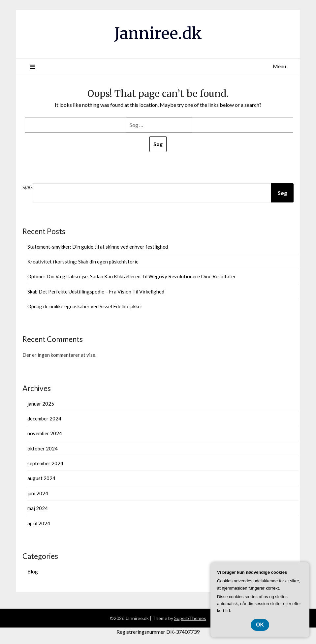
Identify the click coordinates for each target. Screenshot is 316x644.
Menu (279, 66)
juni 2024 (38, 493)
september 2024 (45, 463)
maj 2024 (38, 508)
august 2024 (41, 478)
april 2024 (39, 523)
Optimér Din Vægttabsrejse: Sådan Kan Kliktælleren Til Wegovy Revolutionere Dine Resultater (132, 276)
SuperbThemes (190, 618)
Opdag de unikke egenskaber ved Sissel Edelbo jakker (85, 306)
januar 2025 (41, 404)
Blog (33, 571)
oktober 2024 (43, 448)
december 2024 (44, 418)
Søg (28, 187)
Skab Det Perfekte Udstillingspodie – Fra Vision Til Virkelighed (96, 291)
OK (260, 625)
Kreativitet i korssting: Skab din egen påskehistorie (83, 261)
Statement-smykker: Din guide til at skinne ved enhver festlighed (98, 247)
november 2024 (45, 433)
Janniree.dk (158, 33)
